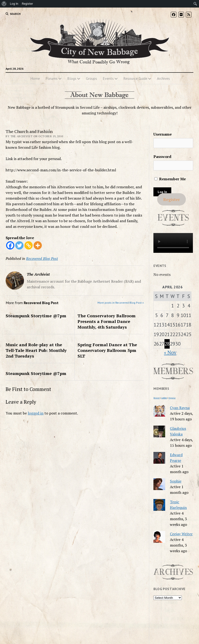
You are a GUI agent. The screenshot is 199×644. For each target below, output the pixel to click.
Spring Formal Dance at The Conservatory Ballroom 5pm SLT (107, 350)
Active (164, 398)
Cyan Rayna (180, 408)
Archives (163, 78)
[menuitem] (4, 4)
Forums (52, 78)
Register (172, 199)
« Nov (170, 352)
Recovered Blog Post (42, 258)
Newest (156, 398)
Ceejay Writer (181, 534)
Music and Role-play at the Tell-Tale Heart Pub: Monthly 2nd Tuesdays (36, 350)
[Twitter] (19, 245)
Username (163, 134)
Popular (172, 398)
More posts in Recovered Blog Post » (121, 303)
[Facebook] (10, 245)
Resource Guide (135, 78)
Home (35, 78)
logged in (36, 413)
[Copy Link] (29, 245)
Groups (92, 78)
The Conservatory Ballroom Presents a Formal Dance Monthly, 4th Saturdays (107, 321)
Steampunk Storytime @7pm (36, 316)
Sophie (176, 481)
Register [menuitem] (27, 4)
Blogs (72, 78)
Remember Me (170, 179)
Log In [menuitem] (14, 4)
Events (108, 78)
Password (162, 157)
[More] (38, 245)
